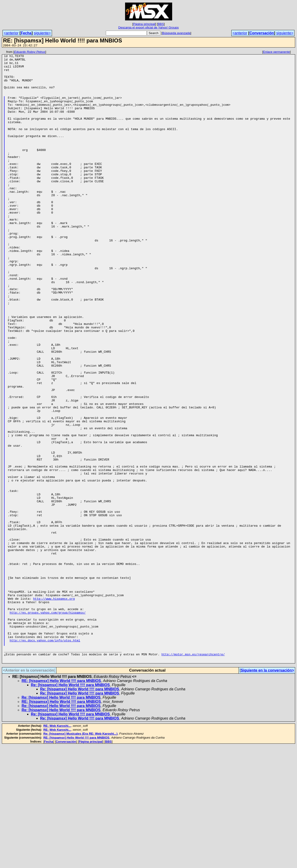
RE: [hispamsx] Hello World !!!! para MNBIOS (61, 803)
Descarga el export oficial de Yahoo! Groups (148, 27)
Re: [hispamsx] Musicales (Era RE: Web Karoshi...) (81, 856)
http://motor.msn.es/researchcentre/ (193, 775)
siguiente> (42, 33)
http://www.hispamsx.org (54, 708)
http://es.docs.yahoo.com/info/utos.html (45, 759)
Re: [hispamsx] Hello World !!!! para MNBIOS (70, 807)
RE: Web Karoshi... (57, 848)
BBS (161, 24)
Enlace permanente (277, 53)
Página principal (144, 24)
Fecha (26, 33)
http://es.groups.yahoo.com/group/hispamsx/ (48, 725)
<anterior (11, 33)
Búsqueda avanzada (176, 33)
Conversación (262, 33)
